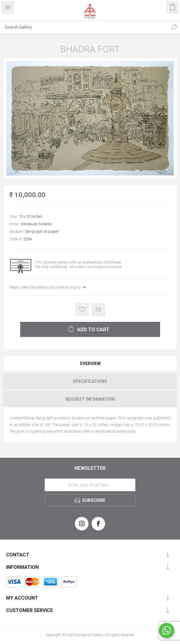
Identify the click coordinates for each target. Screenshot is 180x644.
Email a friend (98, 310)
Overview (90, 364)
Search (174, 27)
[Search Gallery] (84, 27)
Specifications (90, 381)
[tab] (90, 364)
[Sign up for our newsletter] (90, 485)
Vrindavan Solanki (36, 224)
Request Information (90, 399)
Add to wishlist (82, 310)
